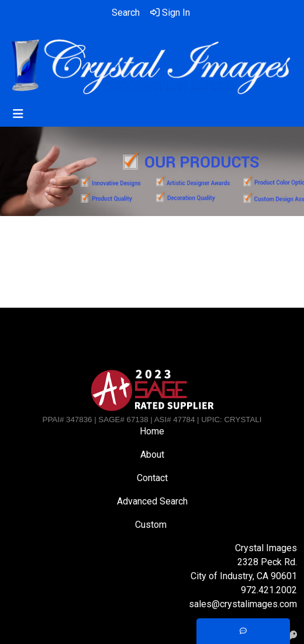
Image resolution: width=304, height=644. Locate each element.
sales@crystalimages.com (243, 604)
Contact (152, 478)
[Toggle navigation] (18, 114)
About (152, 455)
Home (152, 431)
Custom (152, 525)
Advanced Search (152, 501)
